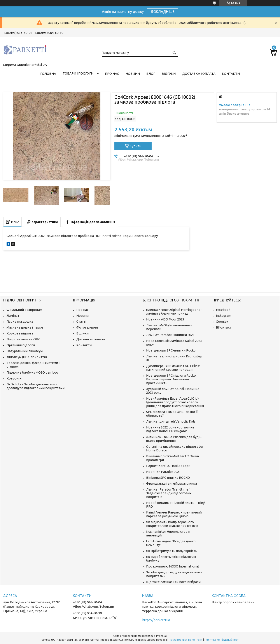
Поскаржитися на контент (186, 640)
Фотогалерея (87, 327)
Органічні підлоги (21, 345)
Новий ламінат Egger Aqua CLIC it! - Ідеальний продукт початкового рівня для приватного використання (175, 402)
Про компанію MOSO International (172, 566)
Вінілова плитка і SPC (23, 339)
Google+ (222, 321)
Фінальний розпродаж (24, 310)
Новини (133, 74)
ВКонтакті (224, 327)
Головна (48, 74)
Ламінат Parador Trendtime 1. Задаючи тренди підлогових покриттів (169, 493)
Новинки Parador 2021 (163, 472)
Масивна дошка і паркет (26, 327)
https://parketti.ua (156, 620)
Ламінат (13, 316)
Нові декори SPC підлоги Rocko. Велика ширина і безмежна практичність (171, 379)
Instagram (224, 316)
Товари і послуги (78, 73)
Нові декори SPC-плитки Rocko (171, 350)
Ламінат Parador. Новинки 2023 (170, 335)
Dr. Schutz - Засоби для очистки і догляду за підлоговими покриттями (36, 386)
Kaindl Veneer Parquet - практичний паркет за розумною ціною (174, 514)
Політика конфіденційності (222, 640)
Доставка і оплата (199, 74)
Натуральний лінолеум (25, 351)
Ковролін (14, 378)
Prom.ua (161, 636)
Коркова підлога (20, 333)
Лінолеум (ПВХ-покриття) (27, 357)
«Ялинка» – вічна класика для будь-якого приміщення (174, 439)
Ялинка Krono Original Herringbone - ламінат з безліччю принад (174, 312)
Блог (151, 74)
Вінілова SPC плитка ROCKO (168, 478)
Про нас (112, 74)
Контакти (231, 74)
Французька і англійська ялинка (171, 483)
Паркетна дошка (20, 321)
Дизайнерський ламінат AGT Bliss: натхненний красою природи (173, 368)
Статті (81, 321)
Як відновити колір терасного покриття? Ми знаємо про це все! (172, 524)
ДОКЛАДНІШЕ (163, 12)
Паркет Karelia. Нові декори (168, 466)
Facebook (223, 310)
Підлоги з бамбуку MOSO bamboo (32, 372)
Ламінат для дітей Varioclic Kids (171, 421)
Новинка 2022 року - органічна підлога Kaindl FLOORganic (170, 429)
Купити (136, 146)
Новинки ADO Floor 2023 (165, 319)
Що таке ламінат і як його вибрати (173, 582)
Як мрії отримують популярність (172, 551)
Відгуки (169, 74)
